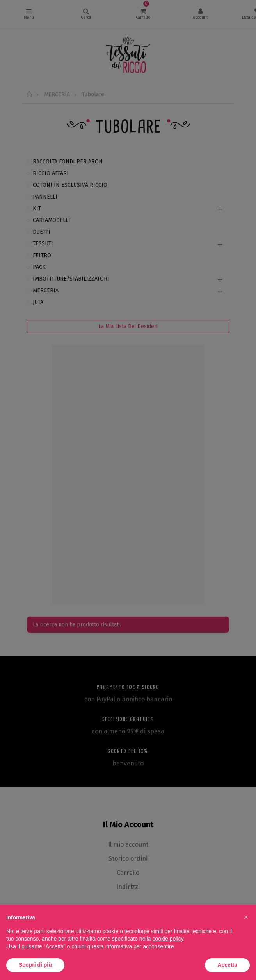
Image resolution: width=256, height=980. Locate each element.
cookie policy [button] (168, 939)
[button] (246, 917)
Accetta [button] (227, 965)
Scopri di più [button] (35, 965)
